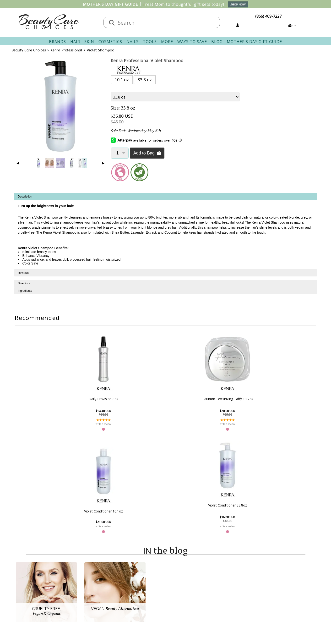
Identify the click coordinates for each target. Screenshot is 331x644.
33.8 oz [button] (145, 80)
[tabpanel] (166, 231)
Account (173, 570)
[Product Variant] (175, 97)
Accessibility (93, 599)
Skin (89, 42)
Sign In (174, 576)
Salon (87, 581)
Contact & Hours (140, 576)
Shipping (133, 581)
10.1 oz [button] (122, 80)
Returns (132, 587)
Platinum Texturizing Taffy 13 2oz (140, 399)
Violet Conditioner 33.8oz (244, 403)
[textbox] (167, 22)
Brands (57, 42)
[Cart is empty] (292, 25)
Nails (133, 42)
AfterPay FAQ (137, 599)
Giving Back (92, 604)
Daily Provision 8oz (87, 399)
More (167, 42)
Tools (150, 42)
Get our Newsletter (185, 593)
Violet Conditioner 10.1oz (191, 409)
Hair (75, 42)
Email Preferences (184, 587)
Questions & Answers (144, 593)
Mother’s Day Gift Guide (254, 42)
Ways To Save (192, 42)
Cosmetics (110, 42)
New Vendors (94, 587)
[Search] (112, 23)
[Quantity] (120, 153)
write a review (88, 424)
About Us (90, 576)
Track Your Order (184, 581)
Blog (217, 42)
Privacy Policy (94, 593)
